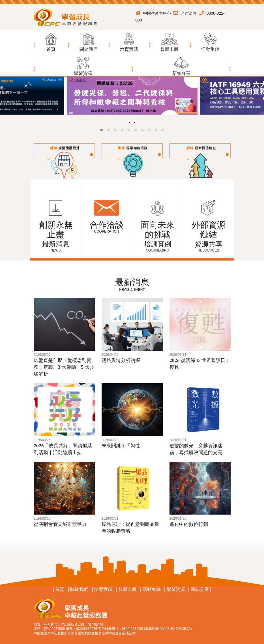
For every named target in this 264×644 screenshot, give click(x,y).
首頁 (60, 589)
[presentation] (130, 122)
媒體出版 (128, 589)
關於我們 (79, 589)
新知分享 (200, 589)
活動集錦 (152, 589)
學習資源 (176, 589)
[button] (88, 41)
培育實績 (103, 589)
